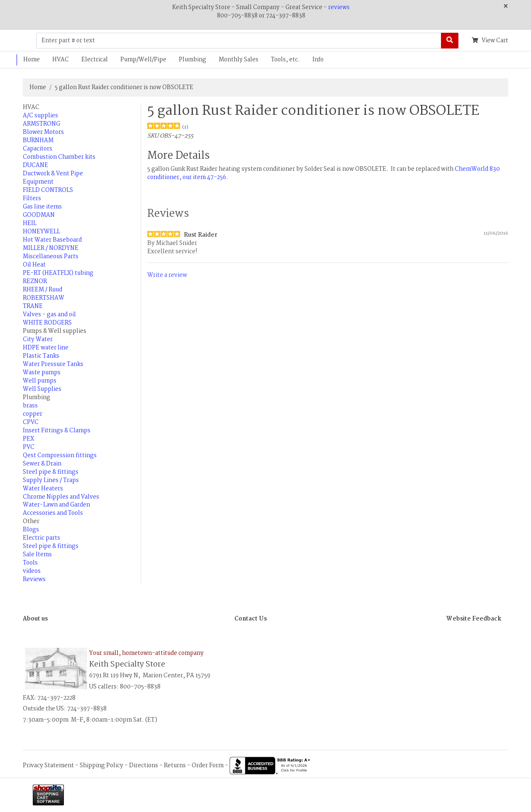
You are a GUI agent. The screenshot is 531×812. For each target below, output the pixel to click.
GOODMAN (39, 215)
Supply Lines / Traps (51, 480)
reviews (339, 7)
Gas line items (42, 207)
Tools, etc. (285, 60)
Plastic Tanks (41, 356)
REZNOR (35, 281)
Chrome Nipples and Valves (61, 497)
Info (318, 60)
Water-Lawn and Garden (56, 505)
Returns (175, 766)
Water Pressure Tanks (53, 364)
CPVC (31, 422)
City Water (38, 339)
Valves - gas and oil (49, 315)
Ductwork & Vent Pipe (53, 174)
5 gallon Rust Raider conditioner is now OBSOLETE (124, 87)
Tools (30, 563)
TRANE (33, 306)
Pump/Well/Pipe (143, 60)
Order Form (208, 766)
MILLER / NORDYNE (51, 248)
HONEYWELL (41, 232)
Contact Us (251, 619)
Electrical (95, 60)
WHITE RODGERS (47, 323)
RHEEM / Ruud (43, 290)
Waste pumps (42, 373)
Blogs (31, 530)
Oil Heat (34, 265)
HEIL (30, 223)
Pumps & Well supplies (55, 331)
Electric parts (41, 538)
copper (33, 414)
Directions (144, 766)
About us (35, 619)
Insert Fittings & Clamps (57, 431)
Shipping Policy (101, 766)
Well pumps (40, 381)
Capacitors (38, 149)
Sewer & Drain (42, 464)
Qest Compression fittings (60, 456)
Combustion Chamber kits (59, 157)
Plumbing (192, 60)
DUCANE (35, 165)
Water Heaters (43, 489)
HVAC (61, 60)
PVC (29, 447)
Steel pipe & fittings (51, 472)
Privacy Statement (48, 766)
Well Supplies (42, 389)
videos (32, 571)
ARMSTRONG (41, 124)
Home (32, 60)
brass (30, 406)
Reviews (34, 579)
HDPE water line (46, 348)
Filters (32, 199)
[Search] (450, 41)
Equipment (38, 182)
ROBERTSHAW (44, 298)
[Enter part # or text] (239, 41)
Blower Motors (43, 132)
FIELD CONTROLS (48, 190)
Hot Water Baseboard (52, 240)
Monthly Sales (239, 60)
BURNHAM (38, 141)
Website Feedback (474, 619)
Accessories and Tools (53, 513)
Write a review (167, 275)
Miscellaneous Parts (51, 257)
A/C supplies (40, 116)
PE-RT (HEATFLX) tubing (58, 273)
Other (31, 521)
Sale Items (37, 555)
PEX (28, 439)
